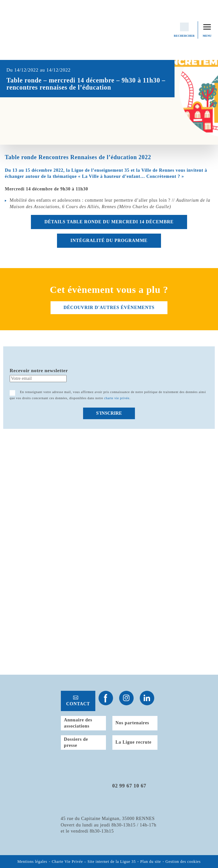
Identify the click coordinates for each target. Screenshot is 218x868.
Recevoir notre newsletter (39, 371)
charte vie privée (117, 398)
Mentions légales (32, 862)
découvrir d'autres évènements (109, 308)
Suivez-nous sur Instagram (126, 698)
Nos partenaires (133, 723)
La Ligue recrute (134, 742)
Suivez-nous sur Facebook (106, 698)
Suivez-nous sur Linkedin (147, 698)
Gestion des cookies (183, 862)
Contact (78, 704)
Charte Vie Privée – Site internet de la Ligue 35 (94, 862)
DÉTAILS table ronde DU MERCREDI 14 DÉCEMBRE (109, 222)
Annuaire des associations (78, 723)
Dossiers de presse (76, 743)
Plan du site (151, 862)
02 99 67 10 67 (129, 786)
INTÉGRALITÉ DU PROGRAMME (109, 241)
